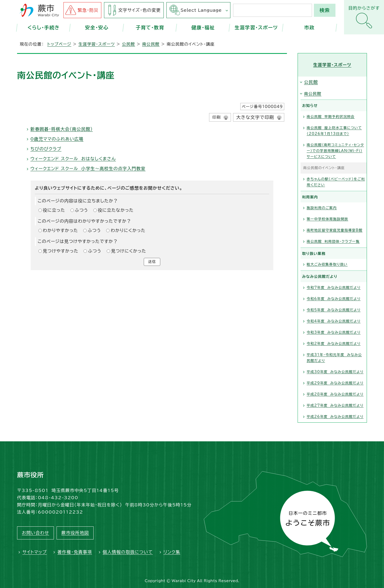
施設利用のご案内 (322, 208)
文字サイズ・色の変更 (139, 10)
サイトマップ (35, 552)
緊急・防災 (88, 10)
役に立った (54, 210)
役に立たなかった (116, 210)
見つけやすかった (61, 251)
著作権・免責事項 (75, 552)
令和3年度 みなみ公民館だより (334, 332)
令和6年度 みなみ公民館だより (334, 299)
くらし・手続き (44, 27)
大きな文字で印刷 (255, 117)
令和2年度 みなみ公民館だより (334, 344)
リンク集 (172, 552)
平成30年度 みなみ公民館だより (335, 372)
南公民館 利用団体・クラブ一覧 (333, 241)
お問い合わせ (35, 533)
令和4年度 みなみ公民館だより (334, 321)
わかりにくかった (128, 230)
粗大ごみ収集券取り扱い (327, 264)
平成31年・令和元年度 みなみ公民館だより (334, 358)
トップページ (59, 44)
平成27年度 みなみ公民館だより (335, 405)
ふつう (82, 210)
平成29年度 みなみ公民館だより (335, 383)
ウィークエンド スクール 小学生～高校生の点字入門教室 (88, 169)
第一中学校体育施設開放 (327, 219)
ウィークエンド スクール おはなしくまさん (73, 159)
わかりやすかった (61, 230)
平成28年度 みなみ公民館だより (335, 394)
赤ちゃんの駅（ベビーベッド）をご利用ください (336, 182)
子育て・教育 (150, 27)
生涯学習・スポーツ (256, 27)
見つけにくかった (129, 251)
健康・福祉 (203, 27)
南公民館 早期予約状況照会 (331, 117)
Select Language (201, 10)
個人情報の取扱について (128, 552)
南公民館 (151, 44)
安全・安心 (97, 27)
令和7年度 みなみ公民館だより (334, 288)
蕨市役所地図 (75, 533)
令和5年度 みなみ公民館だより (334, 310)
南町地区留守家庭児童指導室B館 (335, 230)
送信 (152, 262)
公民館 (128, 44)
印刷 (216, 117)
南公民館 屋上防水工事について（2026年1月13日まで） (334, 131)
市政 (309, 27)
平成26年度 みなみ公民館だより (335, 417)
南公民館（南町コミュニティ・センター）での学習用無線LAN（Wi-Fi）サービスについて (335, 151)
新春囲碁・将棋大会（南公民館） (62, 129)
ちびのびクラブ (46, 149)
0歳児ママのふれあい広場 (57, 139)
